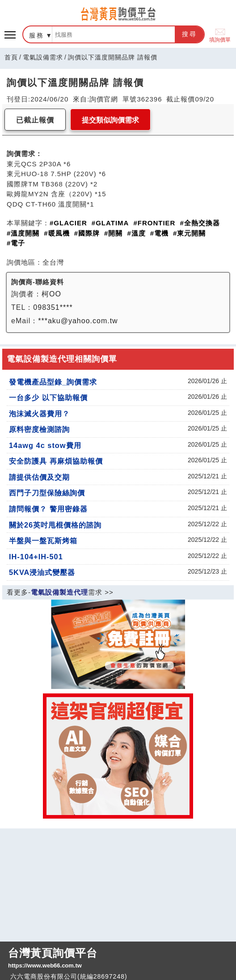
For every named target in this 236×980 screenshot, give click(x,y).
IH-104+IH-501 (36, 557)
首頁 (11, 57)
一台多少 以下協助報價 (48, 397)
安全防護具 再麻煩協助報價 (56, 461)
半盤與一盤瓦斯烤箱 (43, 541)
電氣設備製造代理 (59, 592)
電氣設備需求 (43, 57)
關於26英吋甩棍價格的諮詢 (55, 525)
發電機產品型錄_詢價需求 (53, 382)
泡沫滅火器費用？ (39, 414)
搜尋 (190, 34)
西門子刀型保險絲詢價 (47, 493)
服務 (37, 35)
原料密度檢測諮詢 (39, 429)
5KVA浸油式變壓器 (42, 572)
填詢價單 (220, 35)
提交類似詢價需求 (110, 120)
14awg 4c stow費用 (45, 445)
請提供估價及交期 (39, 477)
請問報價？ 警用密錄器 (48, 509)
